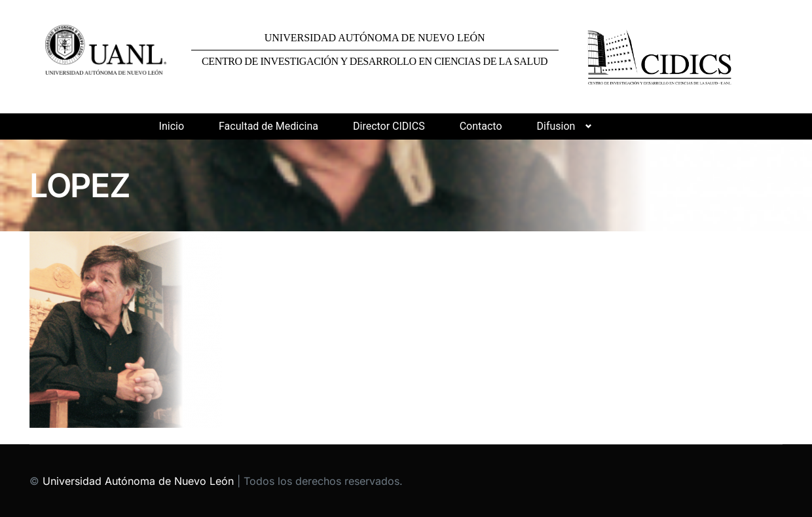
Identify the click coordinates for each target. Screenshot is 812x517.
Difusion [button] (556, 126)
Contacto (481, 126)
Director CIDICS (389, 126)
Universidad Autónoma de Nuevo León (138, 481)
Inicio (172, 126)
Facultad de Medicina (268, 126)
